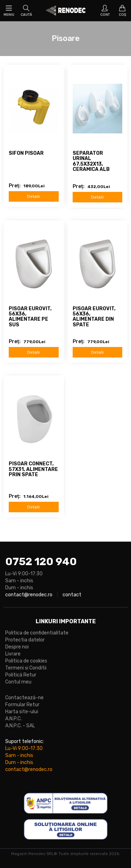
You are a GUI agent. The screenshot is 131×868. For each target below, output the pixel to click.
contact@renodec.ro (29, 595)
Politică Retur (21, 675)
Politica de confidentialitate (37, 633)
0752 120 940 (41, 562)
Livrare (13, 654)
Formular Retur (22, 705)
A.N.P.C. (13, 719)
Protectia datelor (25, 640)
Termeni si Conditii (26, 668)
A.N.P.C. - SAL (20, 726)
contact (72, 595)
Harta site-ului (22, 712)
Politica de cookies (26, 661)
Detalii (34, 196)
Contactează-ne (24, 698)
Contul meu (18, 682)
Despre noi (17, 647)
